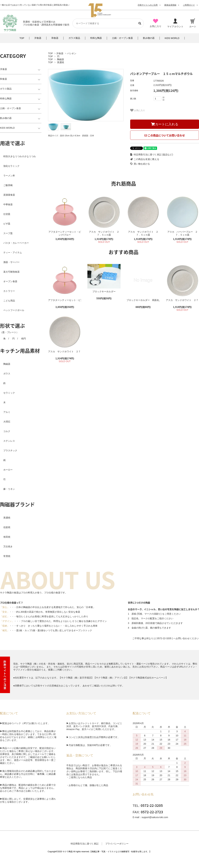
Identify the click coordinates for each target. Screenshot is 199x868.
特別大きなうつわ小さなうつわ (20, 156)
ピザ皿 (7, 224)
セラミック (9, 393)
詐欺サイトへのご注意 (148, 5)
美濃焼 (61, 62)
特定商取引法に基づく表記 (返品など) (152, 155)
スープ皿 (8, 233)
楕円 (24, 339)
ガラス (7, 374)
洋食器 (60, 53)
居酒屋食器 (9, 195)
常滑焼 (7, 556)
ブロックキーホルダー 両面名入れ (143, 300)
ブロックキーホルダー (104, 291)
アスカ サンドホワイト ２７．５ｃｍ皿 (104, 233)
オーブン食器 (10, 281)
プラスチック (10, 450)
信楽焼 (7, 527)
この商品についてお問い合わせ (165, 135)
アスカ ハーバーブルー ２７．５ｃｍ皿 (182, 233)
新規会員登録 (170, 5)
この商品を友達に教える (145, 159)
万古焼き (8, 547)
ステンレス (9, 441)
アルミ (7, 412)
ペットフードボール (14, 310)
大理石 (7, 422)
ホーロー (8, 470)
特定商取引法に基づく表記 (85, 844)
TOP (50, 53)
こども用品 (9, 301)
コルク (7, 431)
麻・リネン (9, 489)
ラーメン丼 (9, 176)
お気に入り (138, 110)
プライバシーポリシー (117, 844)
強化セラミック (11, 166)
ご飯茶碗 (8, 185)
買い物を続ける (140, 164)
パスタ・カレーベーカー (16, 243)
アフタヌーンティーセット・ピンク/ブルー (65, 233)
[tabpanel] (86, 95)
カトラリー (9, 291)
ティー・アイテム (13, 253)
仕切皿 (7, 214)
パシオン (72, 53)
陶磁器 (61, 59)
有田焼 (7, 537)
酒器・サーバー (11, 262)
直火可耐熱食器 (11, 272)
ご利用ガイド (189, 5)
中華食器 (8, 204)
